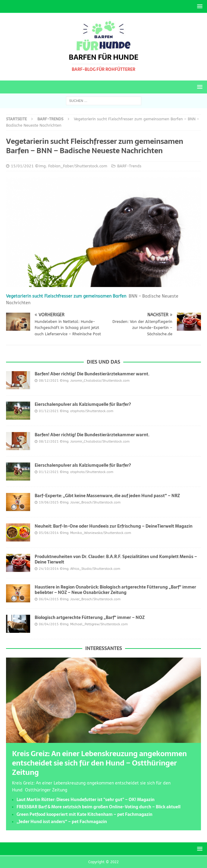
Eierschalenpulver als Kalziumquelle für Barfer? (83, 404)
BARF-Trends (129, 166)
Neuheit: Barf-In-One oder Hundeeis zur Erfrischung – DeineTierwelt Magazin (114, 526)
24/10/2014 (49, 569)
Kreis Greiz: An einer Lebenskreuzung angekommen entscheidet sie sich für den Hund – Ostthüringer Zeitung (99, 763)
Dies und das (103, 362)
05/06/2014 (49, 533)
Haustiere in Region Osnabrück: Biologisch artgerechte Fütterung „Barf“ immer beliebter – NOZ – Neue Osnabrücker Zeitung (115, 590)
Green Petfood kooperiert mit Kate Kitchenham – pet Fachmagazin (85, 814)
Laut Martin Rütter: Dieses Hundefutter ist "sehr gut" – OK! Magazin (86, 800)
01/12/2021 (49, 411)
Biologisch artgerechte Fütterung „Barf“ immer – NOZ (90, 617)
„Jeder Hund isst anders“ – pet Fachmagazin (62, 822)
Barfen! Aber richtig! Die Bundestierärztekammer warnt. (92, 374)
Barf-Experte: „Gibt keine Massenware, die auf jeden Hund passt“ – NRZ (107, 496)
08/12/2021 (49, 381)
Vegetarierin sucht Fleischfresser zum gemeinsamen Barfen (66, 296)
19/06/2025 (49, 502)
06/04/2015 (49, 599)
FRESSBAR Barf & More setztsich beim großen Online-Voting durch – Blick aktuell (99, 807)
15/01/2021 (22, 166)
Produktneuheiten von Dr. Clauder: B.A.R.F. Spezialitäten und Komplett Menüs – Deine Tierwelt (116, 559)
